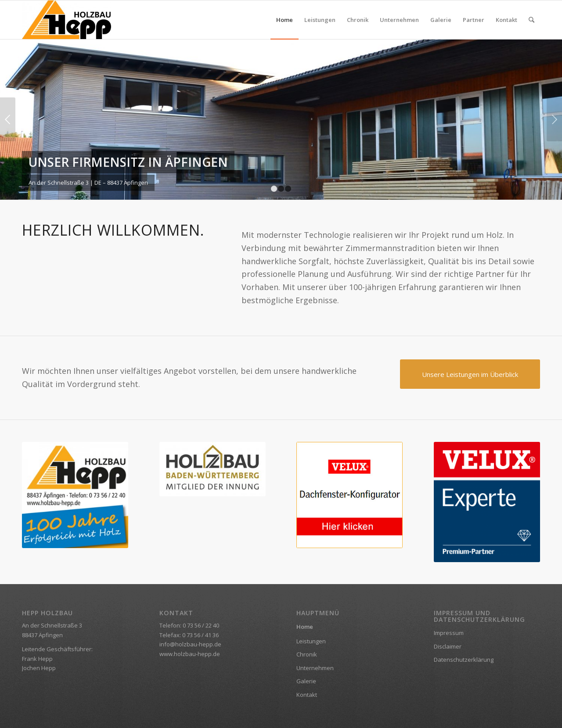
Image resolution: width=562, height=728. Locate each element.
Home (305, 627)
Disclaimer (448, 646)
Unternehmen (315, 668)
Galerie (306, 681)
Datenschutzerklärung (464, 660)
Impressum (449, 633)
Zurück (8, 119)
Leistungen (311, 641)
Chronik (307, 654)
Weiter (554, 119)
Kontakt (307, 695)
